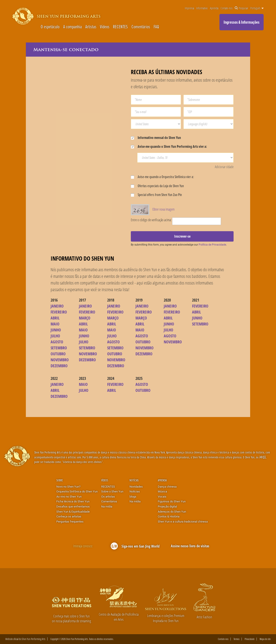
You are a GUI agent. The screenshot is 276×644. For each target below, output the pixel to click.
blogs (133, 496)
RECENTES (120, 27)
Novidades (136, 486)
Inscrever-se (182, 236)
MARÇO (85, 318)
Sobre (60, 480)
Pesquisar (241, 8)
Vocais (162, 496)
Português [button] (257, 8)
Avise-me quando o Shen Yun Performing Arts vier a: (169, 146)
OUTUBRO (58, 354)
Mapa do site (265, 639)
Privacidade (250, 639)
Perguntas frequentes (70, 521)
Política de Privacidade (212, 244)
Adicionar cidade (224, 167)
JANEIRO (57, 306)
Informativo (202, 8)
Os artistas (108, 496)
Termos (237, 639)
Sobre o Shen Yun (112, 491)
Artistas (91, 27)
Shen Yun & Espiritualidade (73, 511)
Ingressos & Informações (242, 22)
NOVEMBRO (60, 360)
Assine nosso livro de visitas (190, 546)
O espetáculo (50, 27)
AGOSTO (57, 342)
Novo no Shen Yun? (68, 486)
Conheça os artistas (69, 516)
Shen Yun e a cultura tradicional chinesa (183, 521)
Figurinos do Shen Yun (172, 501)
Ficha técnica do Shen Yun (73, 501)
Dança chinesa (167, 486)
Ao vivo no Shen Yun (69, 496)
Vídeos (105, 27)
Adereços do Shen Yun (172, 511)
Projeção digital (167, 506)
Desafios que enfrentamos (73, 506)
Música (162, 491)
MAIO (55, 324)
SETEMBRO (59, 348)
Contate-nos (227, 8)
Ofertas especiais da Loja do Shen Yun (157, 186)
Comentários (141, 27)
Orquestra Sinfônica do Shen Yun (77, 491)
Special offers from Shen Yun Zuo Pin (156, 195)
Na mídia (107, 506)
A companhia (72, 27)
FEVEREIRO (59, 312)
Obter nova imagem (163, 209)
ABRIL (55, 318)
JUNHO (56, 330)
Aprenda (214, 8)
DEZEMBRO (59, 366)
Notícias (134, 480)
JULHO (55, 336)
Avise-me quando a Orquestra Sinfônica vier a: (162, 177)
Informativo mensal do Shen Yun (156, 137)
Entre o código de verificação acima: (151, 220)
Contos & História (169, 516)
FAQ (156, 27)
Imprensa (189, 8)
